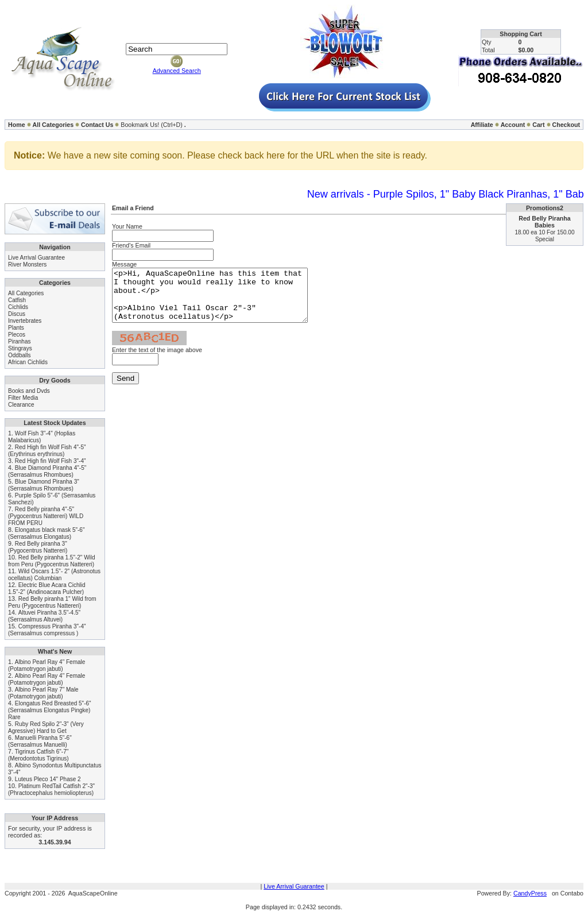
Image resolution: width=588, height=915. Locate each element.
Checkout (566, 125)
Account (513, 125)
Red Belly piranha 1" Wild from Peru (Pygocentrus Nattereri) (52, 602)
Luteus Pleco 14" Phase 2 (48, 779)
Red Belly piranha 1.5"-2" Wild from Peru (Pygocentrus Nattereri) (52, 561)
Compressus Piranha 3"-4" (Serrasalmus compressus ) (47, 630)
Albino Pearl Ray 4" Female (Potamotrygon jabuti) (47, 665)
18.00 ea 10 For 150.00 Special (545, 236)
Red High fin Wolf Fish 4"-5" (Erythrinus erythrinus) (47, 451)
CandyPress (530, 893)
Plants (16, 328)
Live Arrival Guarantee (36, 258)
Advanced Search (177, 71)
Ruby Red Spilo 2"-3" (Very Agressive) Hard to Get (46, 727)
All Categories (53, 125)
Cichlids (18, 307)
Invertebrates (25, 321)
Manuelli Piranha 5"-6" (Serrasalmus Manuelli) (40, 741)
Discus (17, 314)
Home (17, 125)
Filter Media (23, 398)
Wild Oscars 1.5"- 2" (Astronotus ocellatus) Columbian (54, 575)
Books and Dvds (29, 391)
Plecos (17, 335)
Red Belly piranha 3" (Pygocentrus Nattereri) (38, 547)
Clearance (21, 405)
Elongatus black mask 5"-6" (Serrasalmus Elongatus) (46, 533)
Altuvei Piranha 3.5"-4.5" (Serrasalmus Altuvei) (44, 616)
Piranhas (19, 341)
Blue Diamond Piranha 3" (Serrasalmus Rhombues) (44, 485)
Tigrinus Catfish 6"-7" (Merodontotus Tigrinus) (38, 755)
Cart (538, 125)
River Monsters (27, 265)
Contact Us (97, 125)
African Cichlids (28, 362)
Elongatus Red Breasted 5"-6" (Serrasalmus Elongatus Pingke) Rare (50, 710)
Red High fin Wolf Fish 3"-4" (51, 461)
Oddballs (19, 355)
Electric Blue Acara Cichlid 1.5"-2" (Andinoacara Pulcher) (47, 588)
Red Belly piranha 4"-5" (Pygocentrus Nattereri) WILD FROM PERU (46, 516)
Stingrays (20, 348)
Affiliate (482, 125)
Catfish (17, 300)
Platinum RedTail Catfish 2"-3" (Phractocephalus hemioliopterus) (51, 789)
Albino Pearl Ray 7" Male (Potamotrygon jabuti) (43, 693)
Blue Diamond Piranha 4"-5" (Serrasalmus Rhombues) (47, 471)
